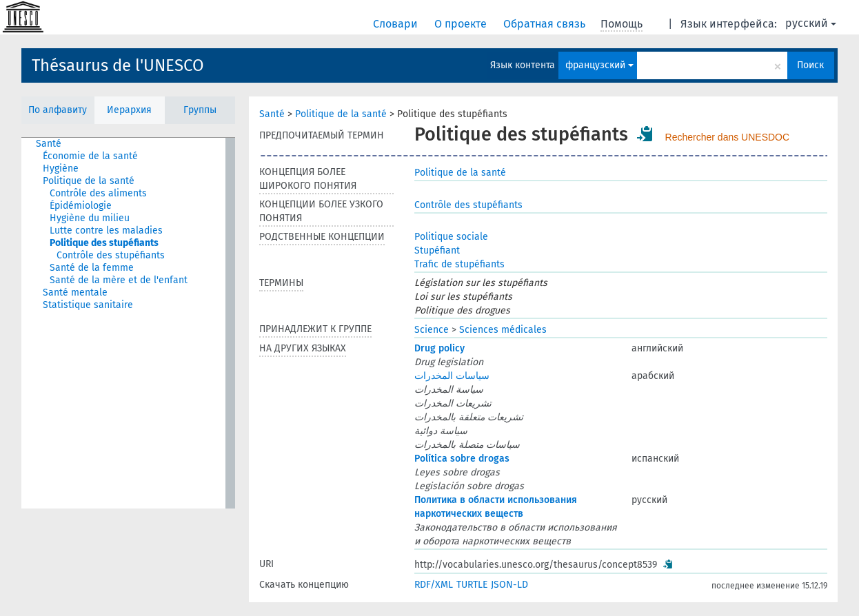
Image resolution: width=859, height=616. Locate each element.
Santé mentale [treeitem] (75, 292)
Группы (200, 110)
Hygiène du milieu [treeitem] (90, 218)
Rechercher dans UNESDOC (728, 137)
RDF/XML (434, 585)
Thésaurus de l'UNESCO (118, 65)
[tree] (128, 323)
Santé (272, 114)
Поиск (810, 65)
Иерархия (129, 110)
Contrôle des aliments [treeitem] (98, 193)
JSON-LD (509, 585)
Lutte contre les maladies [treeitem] (106, 230)
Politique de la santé (341, 114)
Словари (397, 24)
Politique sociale (451, 237)
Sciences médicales (503, 330)
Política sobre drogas (462, 459)
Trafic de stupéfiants (459, 264)
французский (599, 65)
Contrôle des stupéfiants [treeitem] (111, 255)
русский (811, 23)
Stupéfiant (437, 250)
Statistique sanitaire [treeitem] (88, 305)
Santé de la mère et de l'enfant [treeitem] (119, 280)
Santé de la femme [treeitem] (92, 268)
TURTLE (472, 585)
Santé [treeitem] (49, 144)
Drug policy (439, 348)
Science (432, 330)
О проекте (462, 24)
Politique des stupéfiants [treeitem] (104, 243)
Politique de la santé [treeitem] (89, 181)
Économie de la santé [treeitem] (90, 156)
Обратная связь (546, 24)
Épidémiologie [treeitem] (81, 206)
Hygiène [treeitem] (61, 168)
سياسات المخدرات (452, 376)
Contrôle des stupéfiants (468, 205)
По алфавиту (58, 110)
